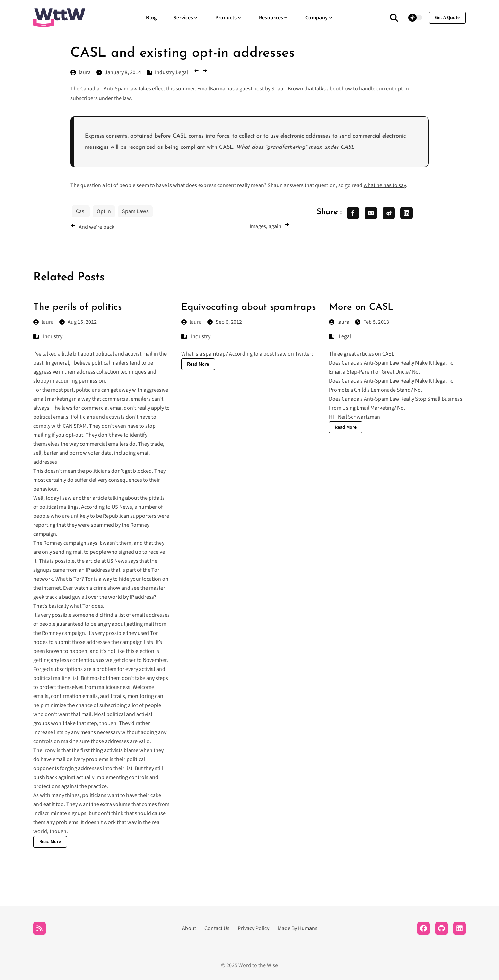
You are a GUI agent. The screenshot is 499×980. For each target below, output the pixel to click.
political (105, 354)
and (120, 354)
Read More (50, 842)
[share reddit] (389, 213)
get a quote (447, 18)
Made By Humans (297, 929)
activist (133, 354)
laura (43, 322)
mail (147, 354)
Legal (345, 337)
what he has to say (385, 185)
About (189, 929)
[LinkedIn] (459, 929)
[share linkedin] (407, 213)
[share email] (371, 213)
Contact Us (217, 929)
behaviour (45, 489)
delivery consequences (116, 480)
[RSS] (40, 929)
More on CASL (361, 307)
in (156, 354)
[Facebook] (423, 929)
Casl (81, 211)
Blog (151, 18)
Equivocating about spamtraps (248, 307)
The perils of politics (77, 307)
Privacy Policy (253, 929)
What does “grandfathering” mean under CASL (295, 147)
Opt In (104, 211)
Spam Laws (135, 211)
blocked (142, 471)
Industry (53, 337)
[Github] (441, 929)
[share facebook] (353, 213)
